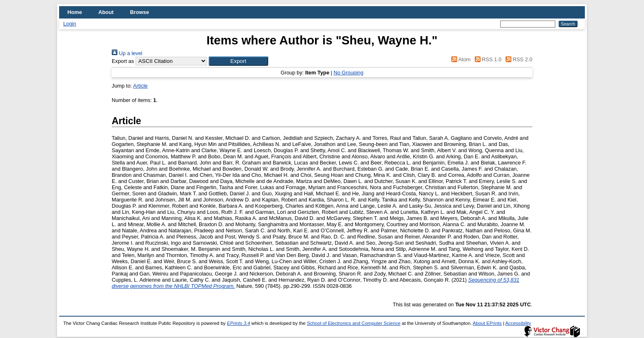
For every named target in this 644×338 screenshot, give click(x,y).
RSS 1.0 (487, 59)
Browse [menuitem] (140, 12)
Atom (460, 59)
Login (70, 24)
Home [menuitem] (75, 12)
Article (140, 86)
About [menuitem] (106, 12)
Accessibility (518, 323)
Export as (123, 61)
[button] (238, 61)
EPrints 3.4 (239, 323)
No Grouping (348, 73)
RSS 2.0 (517, 59)
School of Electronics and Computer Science (354, 323)
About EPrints (487, 323)
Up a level (127, 53)
